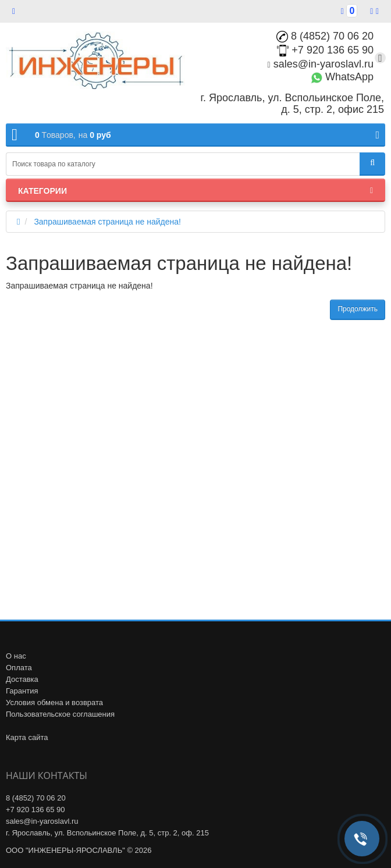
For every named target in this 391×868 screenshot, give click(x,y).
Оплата (19, 668)
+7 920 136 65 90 (325, 50)
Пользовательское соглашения (60, 714)
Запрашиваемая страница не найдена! (107, 222)
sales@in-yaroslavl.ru (321, 64)
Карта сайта (27, 737)
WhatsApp (342, 77)
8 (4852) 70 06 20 (325, 36)
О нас (16, 656)
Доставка (22, 679)
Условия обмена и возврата (54, 702)
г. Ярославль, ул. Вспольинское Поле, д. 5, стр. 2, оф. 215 (107, 833)
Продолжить (358, 309)
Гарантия (22, 691)
